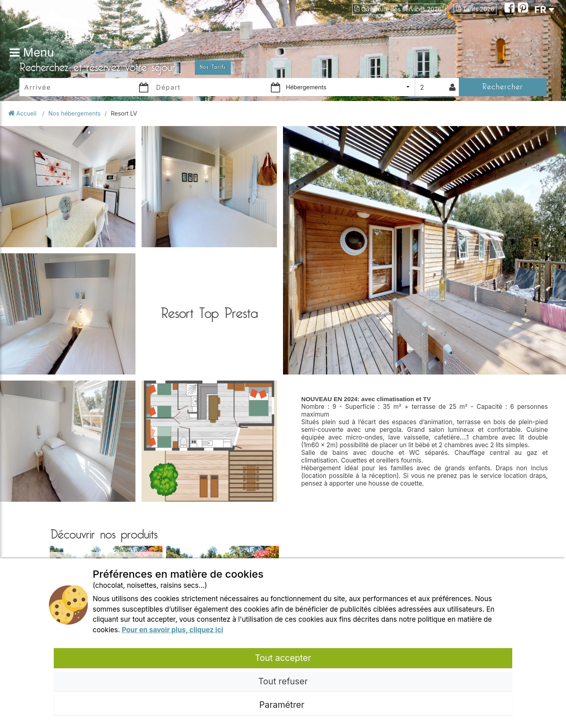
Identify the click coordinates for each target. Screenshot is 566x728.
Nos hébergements (75, 113)
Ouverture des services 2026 (399, 9)
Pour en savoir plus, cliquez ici (172, 630)
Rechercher (503, 87)
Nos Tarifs (213, 67)
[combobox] (349, 87)
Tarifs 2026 (475, 9)
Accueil (23, 113)
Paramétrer (283, 705)
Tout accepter (283, 658)
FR (544, 9)
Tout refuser (283, 681)
